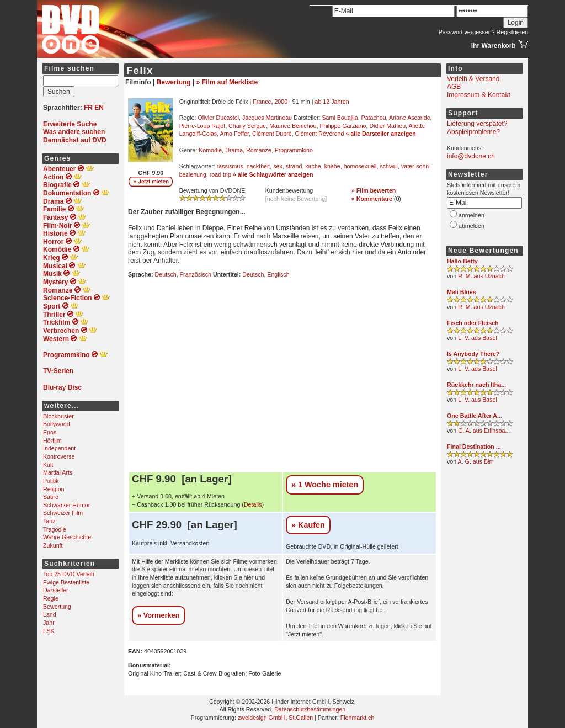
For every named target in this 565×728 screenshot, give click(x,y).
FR (88, 108)
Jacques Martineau (267, 118)
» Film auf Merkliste (227, 82)
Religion (54, 489)
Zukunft (53, 545)
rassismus (230, 166)
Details (253, 504)
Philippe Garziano (343, 126)
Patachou (374, 118)
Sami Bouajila (340, 118)
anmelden (471, 215)
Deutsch (166, 274)
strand (294, 166)
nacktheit (258, 166)
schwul (389, 166)
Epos (50, 432)
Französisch (196, 274)
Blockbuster (58, 416)
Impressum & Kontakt (479, 95)
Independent (59, 448)
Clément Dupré (272, 134)
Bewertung (57, 607)
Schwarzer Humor (66, 505)
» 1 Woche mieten (325, 485)
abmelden (471, 226)
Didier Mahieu (387, 126)
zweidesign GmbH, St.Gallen (275, 718)
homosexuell (360, 166)
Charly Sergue (247, 126)
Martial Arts (58, 472)
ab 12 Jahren (332, 102)
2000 (281, 102)
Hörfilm (52, 440)
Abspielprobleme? (473, 132)
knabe (332, 166)
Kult (48, 465)
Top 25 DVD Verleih (69, 574)
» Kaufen (308, 525)
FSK (49, 631)
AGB (454, 87)
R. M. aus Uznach (481, 276)
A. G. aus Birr (476, 461)
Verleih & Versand (473, 79)
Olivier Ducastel (218, 118)
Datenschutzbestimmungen (310, 709)
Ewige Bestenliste (66, 582)
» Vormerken (159, 615)
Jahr (49, 623)
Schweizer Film (63, 513)
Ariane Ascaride (410, 118)
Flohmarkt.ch (358, 718)
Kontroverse (59, 456)
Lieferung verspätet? (477, 124)
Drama (234, 150)
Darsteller (56, 590)
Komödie (210, 150)
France (262, 102)
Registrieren (512, 32)
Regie (51, 598)
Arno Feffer (235, 134)
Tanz (49, 521)
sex (278, 166)
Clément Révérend (320, 134)
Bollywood (57, 424)
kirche (313, 166)
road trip (220, 174)
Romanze (259, 150)
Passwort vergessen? (467, 32)
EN (99, 108)
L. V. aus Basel (478, 338)
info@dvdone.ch (471, 156)
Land (50, 614)
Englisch (278, 274)
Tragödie (55, 529)
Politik (51, 481)
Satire (51, 497)
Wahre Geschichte (67, 537)
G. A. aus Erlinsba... (484, 431)
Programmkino (294, 150)
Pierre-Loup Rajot (202, 126)
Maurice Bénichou (293, 126)
